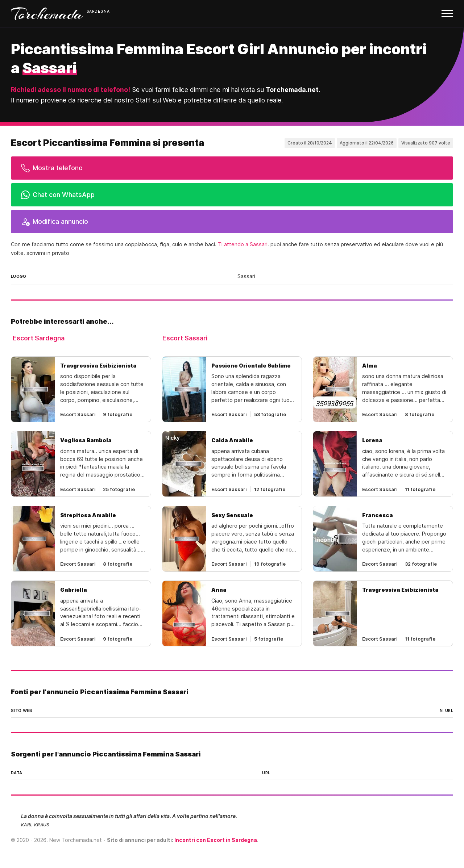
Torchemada (47, 14)
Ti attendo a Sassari (243, 244)
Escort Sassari (185, 338)
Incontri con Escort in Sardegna (216, 840)
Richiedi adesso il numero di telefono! (71, 90)
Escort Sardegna (39, 338)
